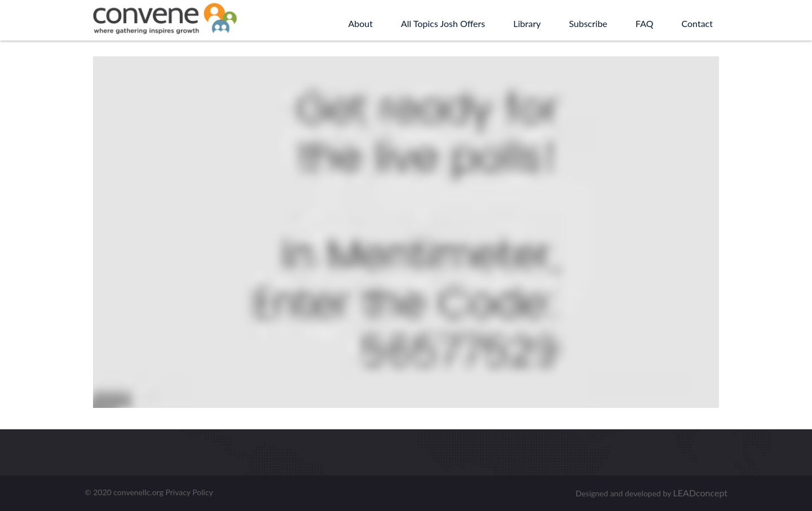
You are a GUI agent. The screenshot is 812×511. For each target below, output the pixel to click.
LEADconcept (700, 493)
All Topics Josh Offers (443, 23)
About (360, 23)
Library (527, 23)
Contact (697, 23)
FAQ (644, 23)
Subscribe (588, 23)
